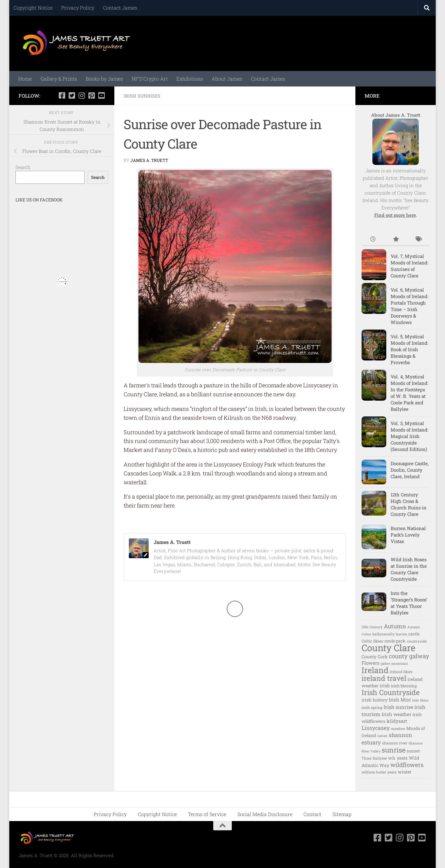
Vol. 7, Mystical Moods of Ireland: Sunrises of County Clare (409, 266)
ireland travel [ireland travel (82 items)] (384, 678)
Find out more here (395, 215)
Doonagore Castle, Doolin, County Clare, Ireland (410, 470)
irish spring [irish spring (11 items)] (372, 707)
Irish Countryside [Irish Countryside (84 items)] (391, 692)
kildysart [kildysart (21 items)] (397, 721)
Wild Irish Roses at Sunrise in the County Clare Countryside (409, 569)
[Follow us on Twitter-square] (72, 95)
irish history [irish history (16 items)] (375, 700)
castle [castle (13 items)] (414, 634)
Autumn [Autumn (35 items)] (395, 626)
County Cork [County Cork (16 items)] (375, 657)
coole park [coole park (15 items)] (395, 641)
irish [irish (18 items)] (385, 686)
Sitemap (342, 814)
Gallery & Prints (59, 79)
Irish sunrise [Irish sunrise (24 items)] (398, 707)
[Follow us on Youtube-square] (101, 95)
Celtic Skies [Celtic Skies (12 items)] (372, 641)
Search (23, 167)
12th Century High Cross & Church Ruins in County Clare (409, 504)
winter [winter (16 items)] (405, 772)
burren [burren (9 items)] (401, 634)
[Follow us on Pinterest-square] (91, 95)
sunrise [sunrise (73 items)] (394, 750)
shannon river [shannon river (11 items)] (395, 743)
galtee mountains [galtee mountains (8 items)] (394, 664)
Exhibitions (190, 79)
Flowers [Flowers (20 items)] (371, 663)
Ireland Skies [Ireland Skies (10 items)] (401, 672)
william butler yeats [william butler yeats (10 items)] (379, 772)
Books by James (104, 79)
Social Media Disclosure (265, 814)
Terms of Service (207, 814)
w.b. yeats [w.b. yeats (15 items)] (398, 758)
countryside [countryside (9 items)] (417, 641)
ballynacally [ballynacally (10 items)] (384, 634)
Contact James (120, 8)
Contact (312, 814)
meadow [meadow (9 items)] (398, 729)
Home (25, 79)
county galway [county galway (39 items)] (409, 656)
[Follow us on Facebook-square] (62, 95)
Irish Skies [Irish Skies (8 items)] (420, 700)
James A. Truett (150, 160)
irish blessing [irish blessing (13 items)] (404, 686)
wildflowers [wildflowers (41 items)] (407, 765)
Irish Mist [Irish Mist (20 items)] (400, 700)
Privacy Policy (78, 8)
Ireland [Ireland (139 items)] (375, 670)
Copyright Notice (33, 8)
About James (227, 79)
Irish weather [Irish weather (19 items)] (396, 714)
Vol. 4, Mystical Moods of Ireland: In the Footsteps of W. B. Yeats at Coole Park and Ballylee (409, 393)
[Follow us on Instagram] (82, 95)
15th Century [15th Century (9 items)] (372, 627)
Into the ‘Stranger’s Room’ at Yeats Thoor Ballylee (409, 603)
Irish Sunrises (144, 96)
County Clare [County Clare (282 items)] (388, 648)
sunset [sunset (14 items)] (413, 751)
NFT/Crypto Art (150, 79)
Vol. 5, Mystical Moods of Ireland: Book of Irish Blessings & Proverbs (409, 349)
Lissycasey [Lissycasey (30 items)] (376, 728)
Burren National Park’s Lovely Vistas (408, 535)
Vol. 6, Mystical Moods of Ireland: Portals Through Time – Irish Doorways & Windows (409, 306)
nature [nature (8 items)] (382, 736)
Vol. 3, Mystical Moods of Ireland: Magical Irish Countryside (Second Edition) (409, 436)
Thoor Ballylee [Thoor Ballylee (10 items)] (374, 758)
